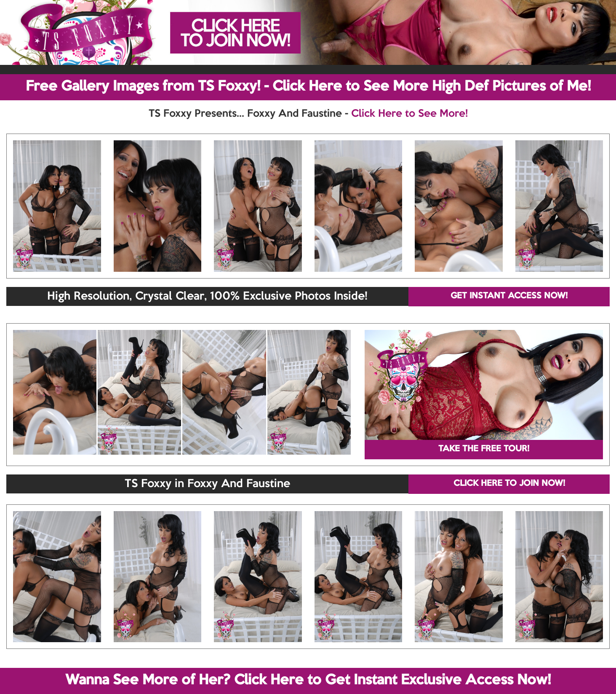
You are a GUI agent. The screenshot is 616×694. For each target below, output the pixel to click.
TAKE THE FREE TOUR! (484, 449)
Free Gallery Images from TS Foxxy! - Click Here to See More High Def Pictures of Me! (308, 87)
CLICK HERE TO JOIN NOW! (509, 484)
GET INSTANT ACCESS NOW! (509, 296)
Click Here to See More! (409, 114)
